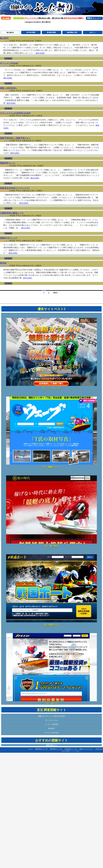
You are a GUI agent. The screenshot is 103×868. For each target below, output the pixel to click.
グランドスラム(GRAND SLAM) (15, 113)
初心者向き (10, 32)
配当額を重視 (51, 32)
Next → (56, 293)
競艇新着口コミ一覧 (41, 749)
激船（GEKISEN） (9, 88)
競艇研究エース (8, 163)
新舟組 (3, 263)
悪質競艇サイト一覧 (71, 749)
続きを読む (40, 53)
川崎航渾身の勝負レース (12, 213)
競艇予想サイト (52, 745)
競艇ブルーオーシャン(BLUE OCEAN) (51, 716)
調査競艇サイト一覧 (56, 749)
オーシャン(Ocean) (9, 63)
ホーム (31, 749)
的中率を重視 (31, 32)
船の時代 (4, 38)
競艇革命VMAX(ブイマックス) (15, 188)
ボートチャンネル (52, 720)
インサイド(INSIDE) (52, 724)
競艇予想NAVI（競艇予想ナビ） (16, 138)
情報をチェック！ (94, 18)
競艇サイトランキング (86, 749)
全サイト (93, 32)
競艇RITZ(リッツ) (8, 238)
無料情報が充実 (72, 32)
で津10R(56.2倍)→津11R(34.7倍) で (49, 18)
